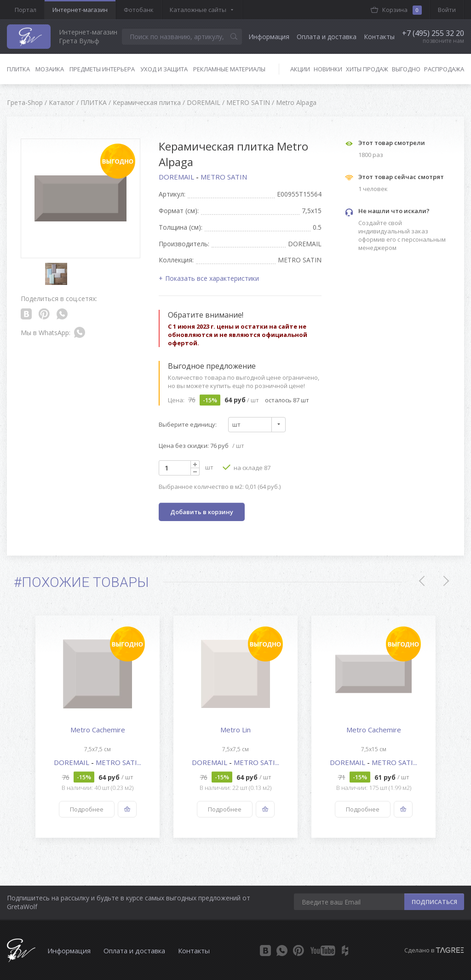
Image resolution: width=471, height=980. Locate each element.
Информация (269, 37)
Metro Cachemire (98, 730)
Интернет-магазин (80, 10)
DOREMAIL (177, 177)
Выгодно (406, 69)
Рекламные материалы (229, 69)
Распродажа (444, 69)
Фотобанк (139, 10)
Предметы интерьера (102, 69)
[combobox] (257, 425)
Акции (300, 69)
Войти (447, 10)
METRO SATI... (118, 762)
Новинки (328, 69)
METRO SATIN (224, 177)
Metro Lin (235, 730)
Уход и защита (164, 69)
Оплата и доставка (327, 37)
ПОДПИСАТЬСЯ (434, 902)
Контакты (379, 37)
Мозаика (50, 69)
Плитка (18, 69)
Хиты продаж (367, 69)
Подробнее (87, 809)
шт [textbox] (236, 424)
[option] (98, 727)
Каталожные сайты (198, 10)
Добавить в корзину (202, 512)
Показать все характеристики (212, 278)
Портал (26, 10)
